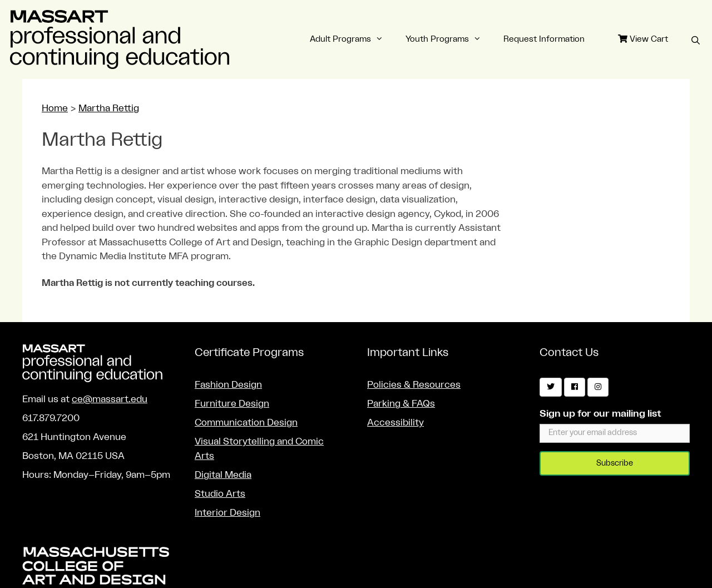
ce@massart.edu (110, 399)
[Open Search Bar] (696, 41)
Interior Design (228, 513)
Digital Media (223, 475)
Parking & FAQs (401, 404)
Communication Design (246, 423)
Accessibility (395, 423)
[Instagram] (598, 387)
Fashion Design (228, 385)
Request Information (544, 39)
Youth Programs (449, 39)
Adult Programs (352, 39)
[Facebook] (575, 387)
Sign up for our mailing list (600, 414)
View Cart (643, 39)
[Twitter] (551, 387)
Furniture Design (232, 404)
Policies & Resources (414, 385)
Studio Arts (220, 494)
